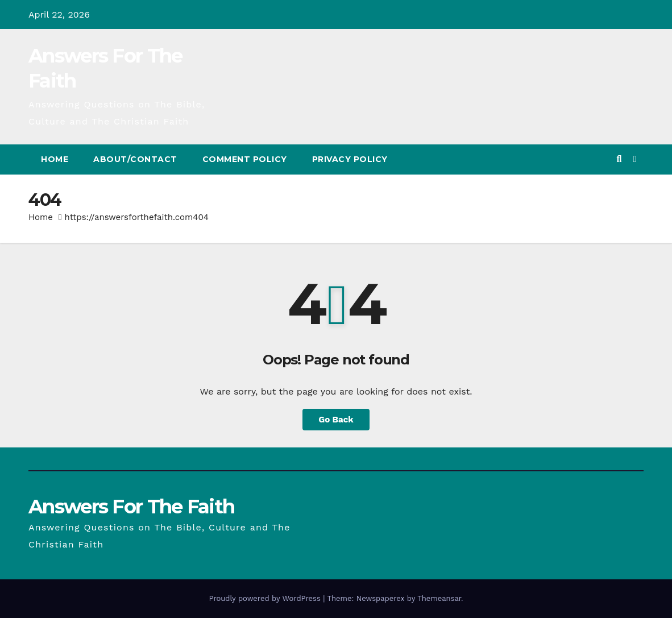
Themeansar (439, 598)
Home (55, 159)
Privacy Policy (350, 159)
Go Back (336, 420)
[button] (619, 159)
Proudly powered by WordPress (266, 598)
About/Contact (135, 159)
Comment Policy (245, 159)
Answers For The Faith (131, 507)
